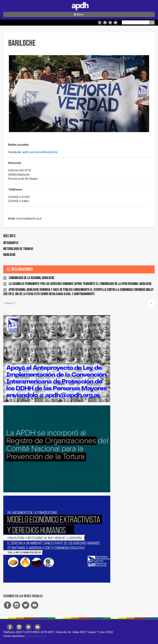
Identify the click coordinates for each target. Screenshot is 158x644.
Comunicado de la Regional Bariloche (32, 278)
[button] (79, 14)
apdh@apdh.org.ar (36, 636)
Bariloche (9, 255)
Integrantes (11, 243)
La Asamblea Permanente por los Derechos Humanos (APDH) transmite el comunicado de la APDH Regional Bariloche (80, 284)
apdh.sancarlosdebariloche (40, 152)
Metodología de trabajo (18, 249)
